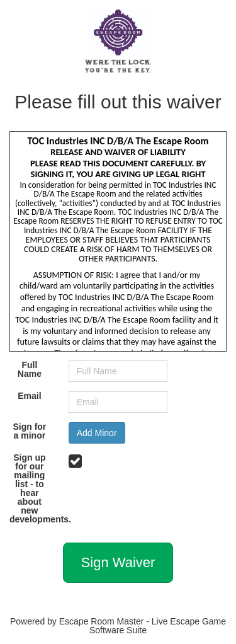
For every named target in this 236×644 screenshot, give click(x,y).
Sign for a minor (29, 431)
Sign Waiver (118, 562)
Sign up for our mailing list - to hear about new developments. (34, 488)
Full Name (30, 369)
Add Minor (97, 433)
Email (29, 396)
